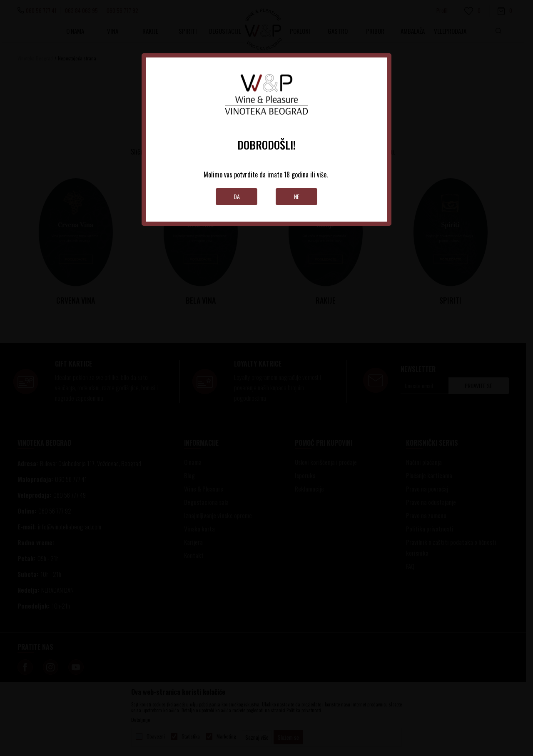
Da (237, 196)
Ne (297, 196)
